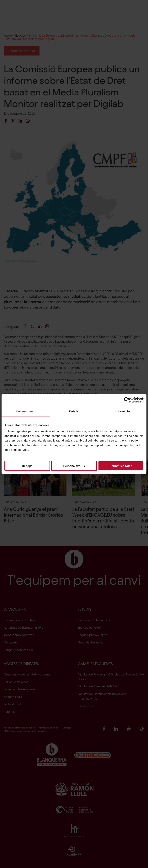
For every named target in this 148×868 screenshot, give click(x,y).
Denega (27, 466)
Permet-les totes (121, 466)
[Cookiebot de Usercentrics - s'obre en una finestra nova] (127, 400)
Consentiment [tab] (26, 411)
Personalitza (74, 466)
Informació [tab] (122, 411)
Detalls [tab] (74, 411)
